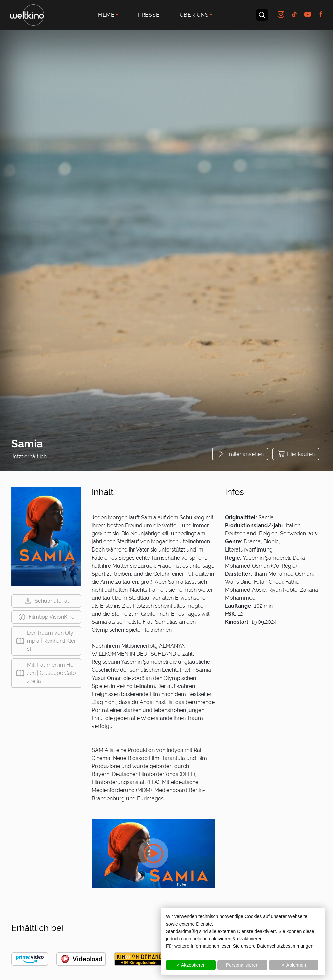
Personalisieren (242, 965)
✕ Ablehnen (294, 965)
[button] (240, 454)
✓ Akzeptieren (191, 965)
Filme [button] (106, 15)
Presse (149, 15)
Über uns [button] (194, 15)
